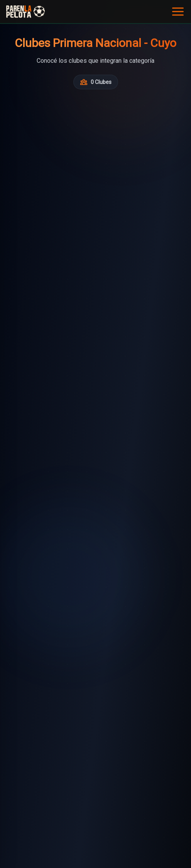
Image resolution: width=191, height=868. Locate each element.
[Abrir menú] (178, 12)
